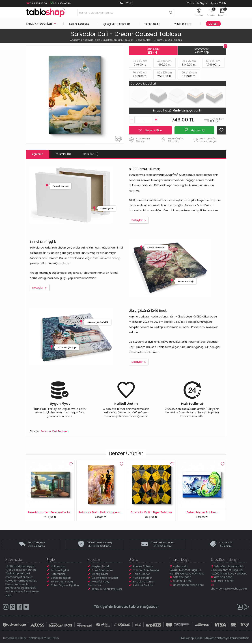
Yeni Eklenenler (143, 579)
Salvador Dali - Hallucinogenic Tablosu (106, 512)
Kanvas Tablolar (143, 567)
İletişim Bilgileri (60, 571)
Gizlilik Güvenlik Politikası (107, 590)
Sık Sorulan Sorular (62, 583)
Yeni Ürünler (183, 24)
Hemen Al (194, 130)
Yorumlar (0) (67, 154)
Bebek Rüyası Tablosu (202, 512)
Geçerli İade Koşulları (105, 579)
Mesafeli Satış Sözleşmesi (98, 584)
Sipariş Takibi (218, 3)
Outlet (213, 24)
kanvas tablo (127, 608)
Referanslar (58, 575)
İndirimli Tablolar (143, 586)
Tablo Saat (152, 24)
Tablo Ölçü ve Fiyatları (65, 586)
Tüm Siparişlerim (102, 571)
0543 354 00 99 (58, 3)
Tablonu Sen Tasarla (146, 571)
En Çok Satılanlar (144, 583)
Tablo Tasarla (79, 24)
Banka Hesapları (61, 579)
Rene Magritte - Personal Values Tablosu (56, 512)
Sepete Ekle (150, 130)
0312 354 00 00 (36, 3)
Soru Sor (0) (98, 154)
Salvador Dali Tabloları (55, 431)
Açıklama (39, 154)
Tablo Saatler (141, 575)
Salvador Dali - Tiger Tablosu (151, 512)
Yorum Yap (202, 52)
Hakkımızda (58, 567)
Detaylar (137, 220)
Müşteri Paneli (101, 567)
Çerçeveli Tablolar (117, 24)
